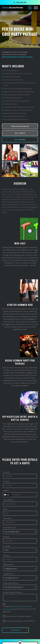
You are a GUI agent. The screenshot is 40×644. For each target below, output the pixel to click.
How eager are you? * (9, 574)
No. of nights (7, 546)
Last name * (7, 481)
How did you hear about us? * (11, 583)
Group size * (6, 555)
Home (4, 52)
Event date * (6, 537)
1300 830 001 (20, 2)
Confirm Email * (8, 518)
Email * (5, 509)
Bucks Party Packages (17, 52)
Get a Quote (20, 133)
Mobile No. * (7, 491)
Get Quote (15, 630)
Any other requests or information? (13, 592)
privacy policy (8, 609)
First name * (7, 472)
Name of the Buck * (9, 500)
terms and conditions (20, 606)
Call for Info (20, 140)
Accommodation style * (10, 528)
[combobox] (7, 495)
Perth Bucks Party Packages (13, 54)
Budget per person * (9, 565)
